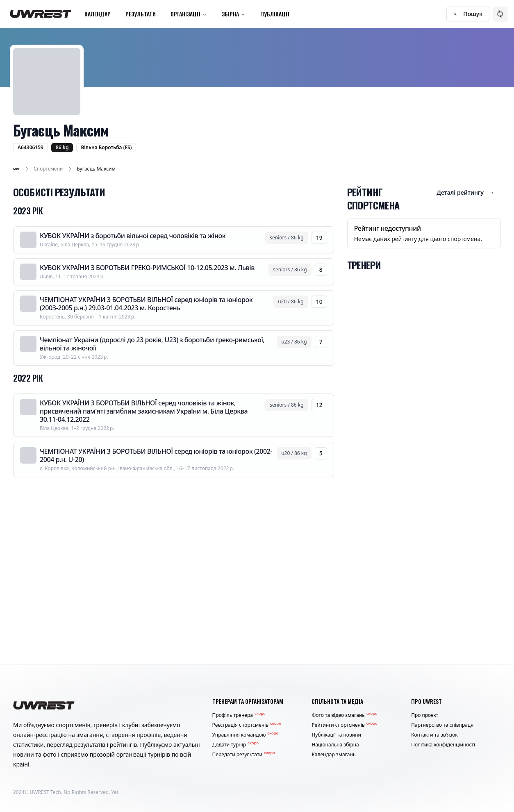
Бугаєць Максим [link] (96, 169)
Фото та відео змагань (344, 715)
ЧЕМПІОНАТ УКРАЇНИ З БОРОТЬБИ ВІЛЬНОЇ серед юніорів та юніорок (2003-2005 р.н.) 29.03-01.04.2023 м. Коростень (146, 304)
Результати (141, 14)
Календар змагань (333, 755)
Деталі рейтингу (465, 193)
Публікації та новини (336, 735)
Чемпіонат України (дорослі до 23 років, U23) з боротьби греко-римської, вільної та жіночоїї (152, 344)
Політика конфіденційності (443, 745)
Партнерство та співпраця (442, 725)
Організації (189, 14)
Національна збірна (335, 745)
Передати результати (244, 755)
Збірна (234, 14)
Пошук (468, 14)
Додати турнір (235, 745)
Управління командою (246, 735)
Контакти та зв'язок (434, 735)
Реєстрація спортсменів (247, 725)
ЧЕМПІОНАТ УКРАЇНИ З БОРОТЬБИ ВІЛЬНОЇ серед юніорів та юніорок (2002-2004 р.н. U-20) (156, 455)
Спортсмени (48, 169)
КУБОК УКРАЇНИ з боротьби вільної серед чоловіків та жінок (133, 236)
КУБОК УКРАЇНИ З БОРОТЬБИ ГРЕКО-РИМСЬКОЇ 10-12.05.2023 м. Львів (147, 268)
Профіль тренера (239, 715)
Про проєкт (425, 715)
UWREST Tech (45, 792)
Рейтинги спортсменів (344, 725)
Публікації (275, 14)
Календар (98, 14)
